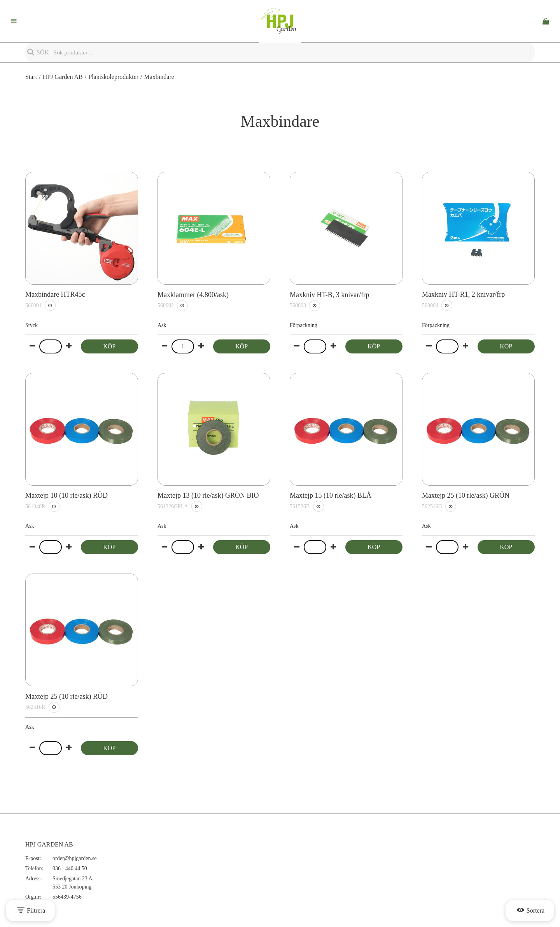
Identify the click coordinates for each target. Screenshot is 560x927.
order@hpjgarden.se (75, 858)
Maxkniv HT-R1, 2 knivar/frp (463, 294)
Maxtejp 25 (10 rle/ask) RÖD (66, 696)
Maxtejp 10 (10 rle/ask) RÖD (66, 495)
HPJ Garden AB (63, 77)
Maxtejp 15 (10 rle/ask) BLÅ (331, 495)
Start (31, 77)
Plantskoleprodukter (113, 77)
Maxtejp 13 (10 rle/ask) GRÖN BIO (208, 495)
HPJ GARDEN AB (49, 844)
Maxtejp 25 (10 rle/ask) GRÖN (466, 495)
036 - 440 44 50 (70, 868)
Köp (109, 346)
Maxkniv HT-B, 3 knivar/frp (329, 295)
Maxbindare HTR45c (55, 294)
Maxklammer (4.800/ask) (193, 295)
